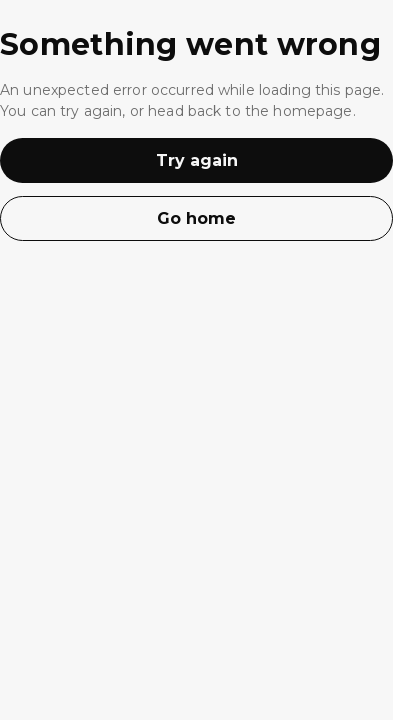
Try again (197, 160)
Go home (196, 218)
